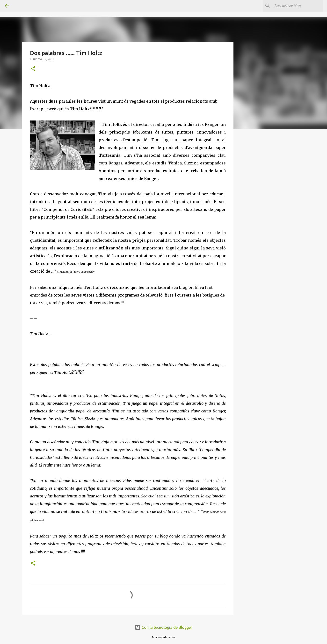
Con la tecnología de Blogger (163, 627)
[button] (33, 69)
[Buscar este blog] (298, 6)
